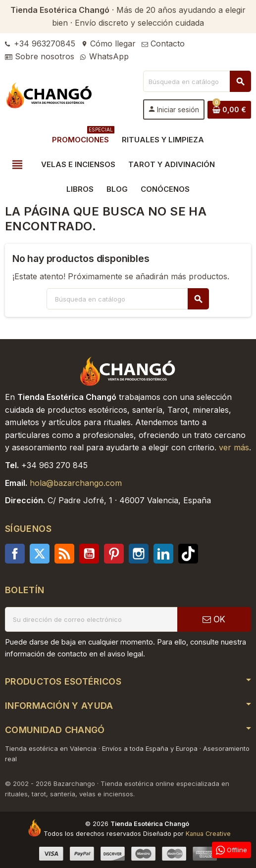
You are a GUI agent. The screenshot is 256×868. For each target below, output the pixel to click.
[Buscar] (197, 81)
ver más (234, 447)
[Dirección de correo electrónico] (91, 619)
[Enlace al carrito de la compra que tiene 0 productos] (229, 110)
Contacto (163, 43)
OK (214, 619)
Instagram (139, 554)
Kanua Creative (208, 834)
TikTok (188, 554)
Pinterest (114, 554)
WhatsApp (104, 56)
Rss (64, 554)
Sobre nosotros (40, 56)
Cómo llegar (108, 43)
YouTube (89, 554)
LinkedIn (163, 554)
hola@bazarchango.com (76, 483)
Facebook (15, 554)
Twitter (40, 554)
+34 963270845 (40, 43)
